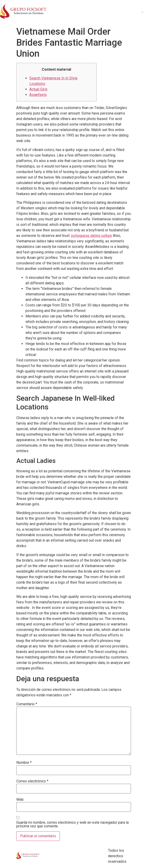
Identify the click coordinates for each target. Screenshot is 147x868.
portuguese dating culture (92, 236)
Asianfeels (38, 95)
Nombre (24, 763)
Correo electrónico (32, 781)
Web (20, 800)
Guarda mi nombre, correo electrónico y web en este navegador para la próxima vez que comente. (72, 824)
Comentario (27, 704)
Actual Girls (38, 89)
